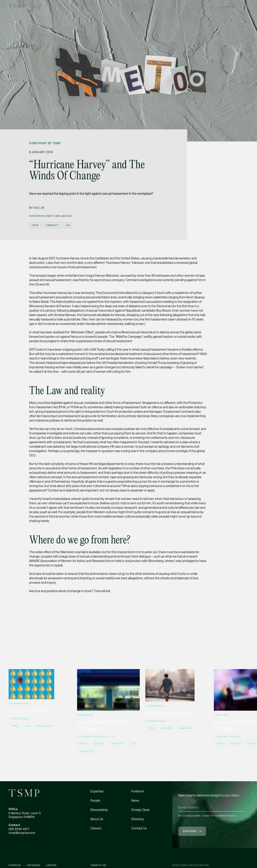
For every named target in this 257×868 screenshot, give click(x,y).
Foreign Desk (140, 810)
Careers (96, 828)
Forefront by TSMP (45, 143)
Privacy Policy (227, 816)
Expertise (97, 791)
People (95, 801)
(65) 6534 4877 (19, 829)
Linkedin (51, 865)
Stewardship (99, 810)
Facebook (15, 865)
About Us (97, 819)
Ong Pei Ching (20, 719)
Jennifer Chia (157, 721)
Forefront (138, 791)
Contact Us (139, 828)
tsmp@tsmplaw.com (22, 833)
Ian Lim (39, 208)
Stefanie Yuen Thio (92, 737)
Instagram (33, 865)
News (135, 801)
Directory (138, 819)
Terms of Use (98, 865)
